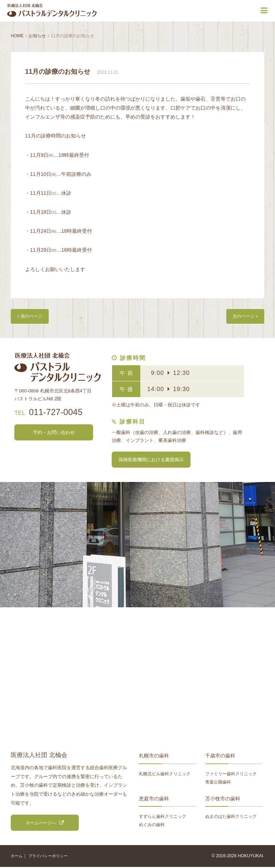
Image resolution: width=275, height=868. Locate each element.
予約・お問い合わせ (54, 433)
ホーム (17, 857)
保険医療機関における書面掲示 (151, 460)
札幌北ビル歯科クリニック (165, 775)
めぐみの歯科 (152, 826)
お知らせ (37, 36)
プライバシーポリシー (51, 857)
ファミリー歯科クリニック (231, 775)
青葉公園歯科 (218, 783)
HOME (17, 36)
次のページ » (244, 317)
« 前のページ (31, 317)
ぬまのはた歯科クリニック (231, 817)
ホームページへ (41, 824)
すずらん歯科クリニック (163, 817)
